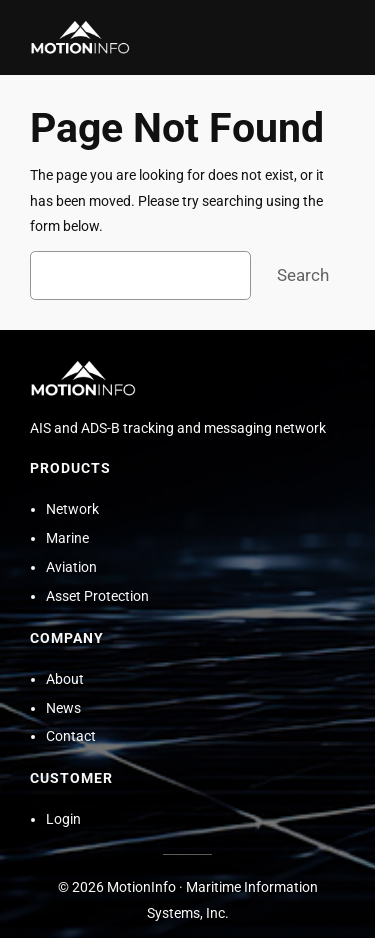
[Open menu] (333, 38)
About (65, 679)
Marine (67, 538)
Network (72, 509)
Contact (71, 736)
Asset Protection (97, 596)
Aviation (71, 567)
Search (303, 275)
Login (63, 819)
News (63, 708)
